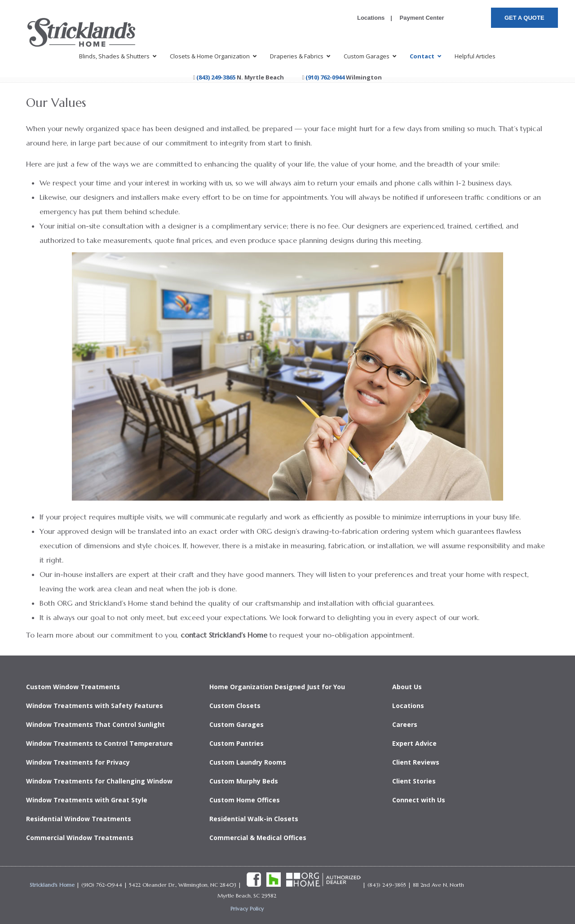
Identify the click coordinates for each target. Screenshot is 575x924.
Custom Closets (235, 706)
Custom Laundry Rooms (248, 762)
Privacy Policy (247, 909)
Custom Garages (237, 724)
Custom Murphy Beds (244, 781)
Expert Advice (414, 743)
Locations (371, 18)
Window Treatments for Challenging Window (99, 781)
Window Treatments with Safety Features (95, 706)
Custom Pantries (237, 743)
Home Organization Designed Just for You (277, 687)
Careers (405, 724)
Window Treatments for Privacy (78, 762)
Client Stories (414, 781)
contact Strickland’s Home (224, 635)
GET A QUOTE (524, 18)
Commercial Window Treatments (80, 838)
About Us (407, 687)
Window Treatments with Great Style (87, 800)
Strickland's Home (52, 885)
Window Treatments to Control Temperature (100, 743)
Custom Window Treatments (73, 687)
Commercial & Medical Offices (258, 838)
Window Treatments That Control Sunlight (95, 724)
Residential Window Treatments (79, 819)
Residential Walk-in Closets (254, 819)
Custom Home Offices (245, 800)
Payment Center (421, 18)
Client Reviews (416, 762)
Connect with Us (419, 800)
